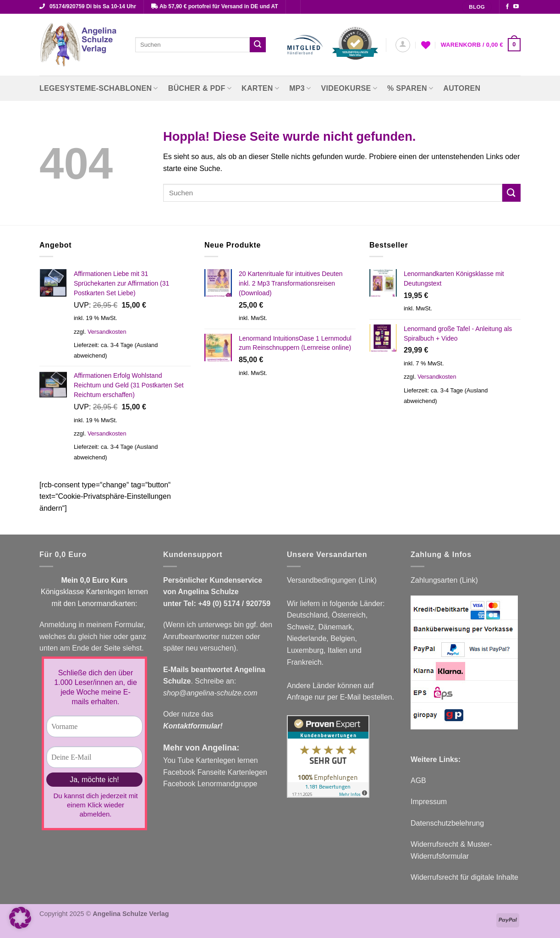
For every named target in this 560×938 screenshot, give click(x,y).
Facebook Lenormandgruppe (210, 784)
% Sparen (410, 88)
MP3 (300, 88)
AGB (418, 781)
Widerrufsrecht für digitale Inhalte (464, 877)
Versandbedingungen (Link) (332, 580)
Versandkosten (107, 332)
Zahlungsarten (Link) (444, 580)
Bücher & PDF (200, 88)
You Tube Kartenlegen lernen (211, 760)
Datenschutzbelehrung (447, 823)
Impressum (429, 802)
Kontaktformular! (193, 726)
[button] (403, 45)
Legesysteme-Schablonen (99, 88)
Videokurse (349, 88)
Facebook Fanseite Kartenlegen (215, 772)
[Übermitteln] (258, 45)
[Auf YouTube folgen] (516, 7)
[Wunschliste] (426, 45)
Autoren (462, 88)
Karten (260, 88)
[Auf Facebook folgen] (507, 7)
